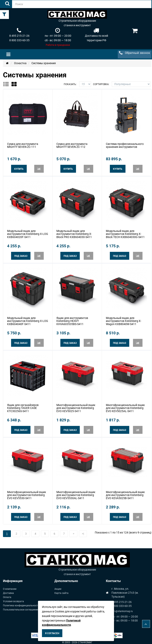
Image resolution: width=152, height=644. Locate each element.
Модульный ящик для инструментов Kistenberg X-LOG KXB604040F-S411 (28, 320)
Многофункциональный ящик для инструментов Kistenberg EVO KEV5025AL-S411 (125, 406)
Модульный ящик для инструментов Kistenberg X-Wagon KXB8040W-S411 (124, 320)
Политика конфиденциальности (21, 603)
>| (83, 531)
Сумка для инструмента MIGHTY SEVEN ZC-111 (23, 145)
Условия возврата (13, 599)
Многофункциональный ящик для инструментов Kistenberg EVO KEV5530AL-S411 (76, 493)
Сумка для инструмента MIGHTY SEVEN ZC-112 (72, 145)
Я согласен (52, 633)
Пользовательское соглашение (21, 607)
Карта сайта (61, 590)
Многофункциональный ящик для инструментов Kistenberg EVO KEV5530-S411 (27, 493)
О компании (10, 586)
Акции (58, 586)
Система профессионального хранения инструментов (125, 145)
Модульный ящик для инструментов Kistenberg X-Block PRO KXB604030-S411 (74, 233)
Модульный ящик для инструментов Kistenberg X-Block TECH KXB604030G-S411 (125, 233)
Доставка (8, 590)
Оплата (7, 594)
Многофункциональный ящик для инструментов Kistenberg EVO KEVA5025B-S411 (125, 493)
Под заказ (21, 255)
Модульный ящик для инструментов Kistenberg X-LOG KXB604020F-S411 (28, 233)
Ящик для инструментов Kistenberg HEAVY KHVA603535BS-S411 (72, 320)
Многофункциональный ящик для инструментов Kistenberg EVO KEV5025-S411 (76, 406)
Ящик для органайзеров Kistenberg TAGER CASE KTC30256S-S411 (23, 406)
